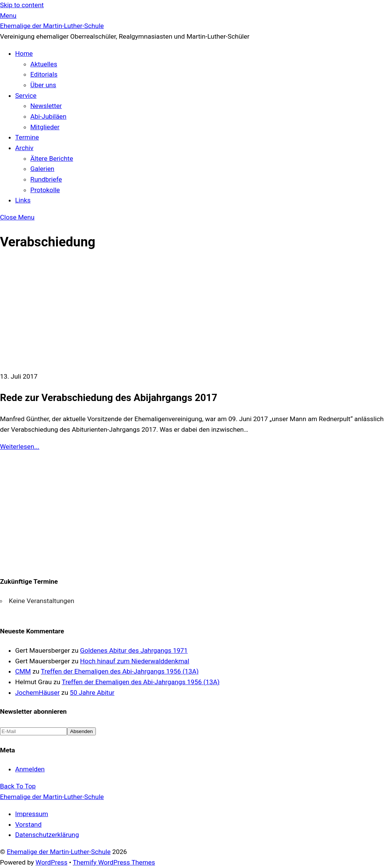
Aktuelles (44, 64)
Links (23, 200)
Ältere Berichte (52, 158)
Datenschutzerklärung (47, 835)
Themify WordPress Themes (114, 862)
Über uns (43, 85)
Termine (27, 137)
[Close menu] (17, 217)
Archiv (24, 148)
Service (26, 96)
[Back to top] (18, 786)
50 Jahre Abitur (92, 693)
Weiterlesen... (20, 447)
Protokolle (45, 190)
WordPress (52, 862)
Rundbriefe (46, 179)
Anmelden (30, 769)
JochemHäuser (38, 693)
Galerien (42, 169)
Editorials (44, 74)
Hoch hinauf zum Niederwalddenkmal (135, 661)
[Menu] (8, 16)
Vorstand (28, 824)
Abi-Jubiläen (48, 116)
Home (24, 53)
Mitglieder (45, 127)
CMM (23, 671)
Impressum (32, 814)
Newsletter (46, 106)
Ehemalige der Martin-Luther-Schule (59, 852)
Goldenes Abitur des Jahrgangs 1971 (134, 650)
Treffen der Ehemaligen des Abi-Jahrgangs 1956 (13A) (120, 671)
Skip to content (22, 5)
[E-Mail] (34, 731)
